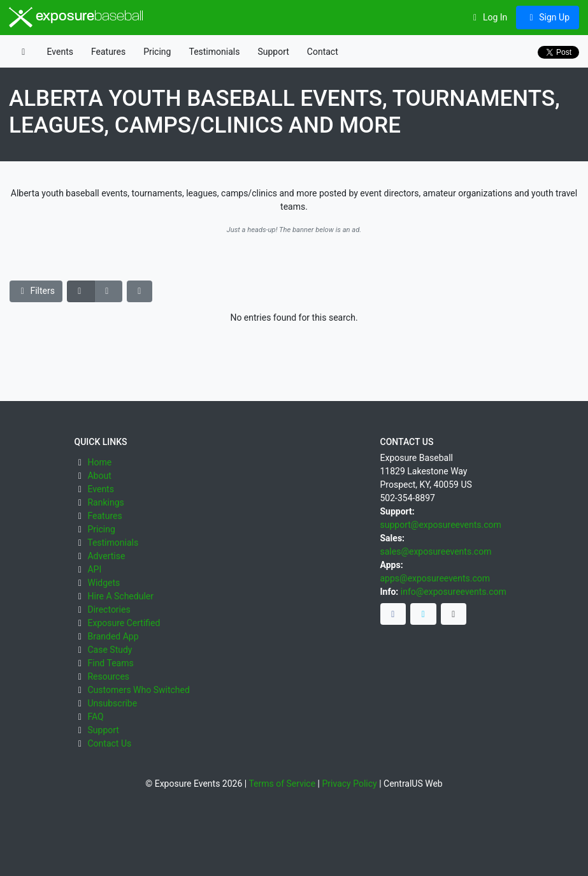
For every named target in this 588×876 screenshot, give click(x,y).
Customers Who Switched (138, 690)
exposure (76, 17)
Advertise (106, 556)
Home (99, 462)
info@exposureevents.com (454, 592)
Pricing (157, 52)
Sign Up (548, 17)
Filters (36, 291)
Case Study (110, 650)
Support (273, 52)
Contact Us (109, 743)
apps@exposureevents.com (435, 578)
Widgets (104, 583)
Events (60, 52)
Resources (108, 676)
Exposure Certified (124, 623)
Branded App (113, 636)
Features (108, 52)
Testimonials (214, 52)
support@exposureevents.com (441, 525)
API (94, 569)
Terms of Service (282, 784)
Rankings (105, 502)
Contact (323, 52)
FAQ (95, 717)
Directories (109, 610)
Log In (488, 17)
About (99, 476)
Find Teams (110, 663)
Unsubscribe (112, 703)
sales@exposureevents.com (436, 551)
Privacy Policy (349, 784)
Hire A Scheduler (120, 596)
